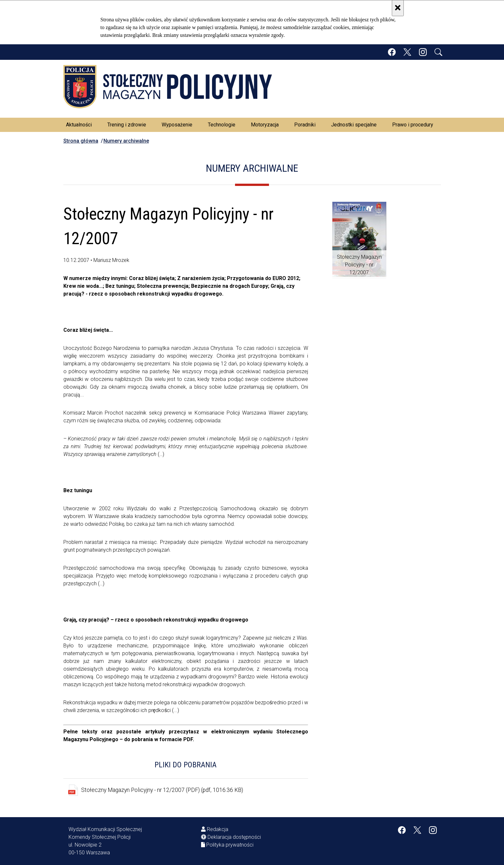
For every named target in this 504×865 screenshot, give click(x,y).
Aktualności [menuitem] (79, 125)
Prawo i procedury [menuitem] (413, 125)
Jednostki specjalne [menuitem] (354, 125)
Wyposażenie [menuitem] (177, 125)
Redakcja (218, 829)
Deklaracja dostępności (234, 837)
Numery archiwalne (126, 141)
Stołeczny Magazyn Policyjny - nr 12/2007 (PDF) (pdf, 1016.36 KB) (162, 790)
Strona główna (81, 141)
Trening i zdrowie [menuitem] (127, 125)
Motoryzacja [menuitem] (265, 125)
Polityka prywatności (230, 845)
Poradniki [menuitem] (305, 125)
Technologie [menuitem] (222, 125)
